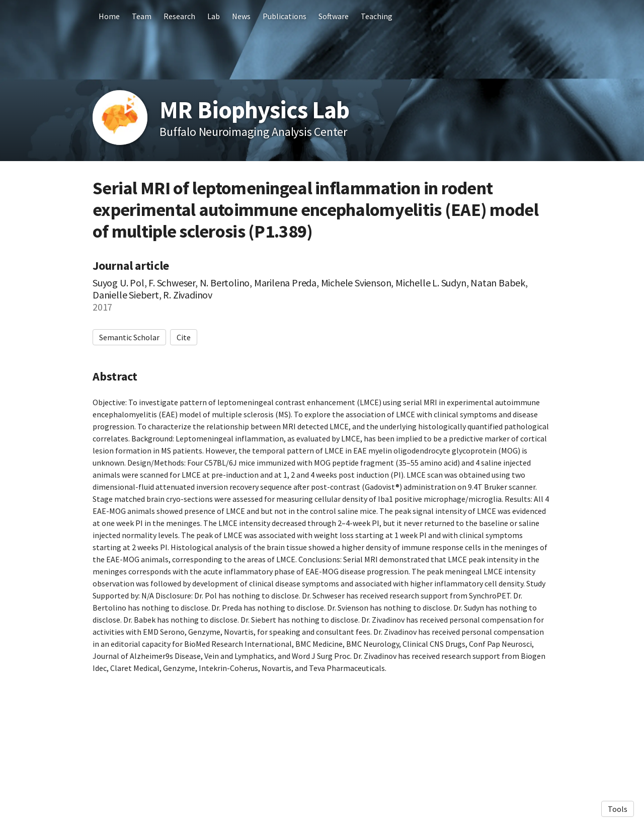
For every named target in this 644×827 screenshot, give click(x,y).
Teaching (377, 16)
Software (334, 16)
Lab (214, 16)
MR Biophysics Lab (254, 110)
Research (179, 16)
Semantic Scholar (129, 337)
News (241, 16)
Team (142, 16)
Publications (285, 16)
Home (109, 16)
